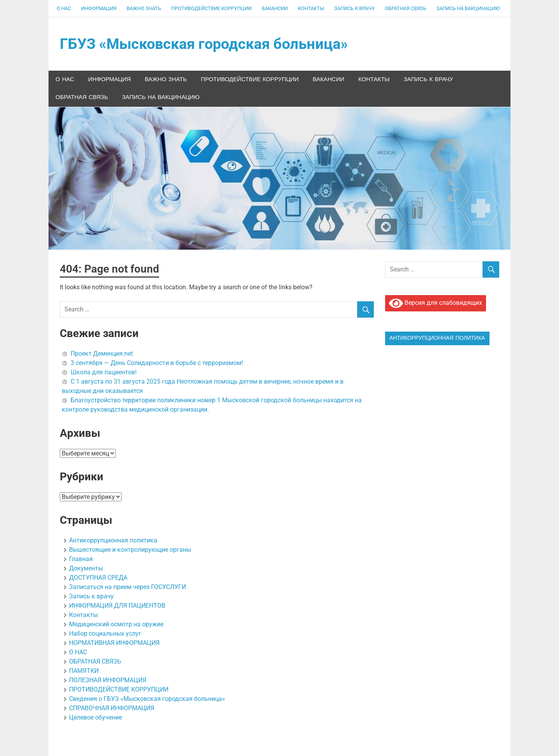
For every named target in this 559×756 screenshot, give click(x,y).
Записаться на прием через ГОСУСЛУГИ (128, 587)
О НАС (64, 8)
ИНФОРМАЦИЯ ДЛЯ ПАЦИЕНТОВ (117, 606)
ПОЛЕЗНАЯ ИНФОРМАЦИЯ (108, 680)
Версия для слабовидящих (436, 303)
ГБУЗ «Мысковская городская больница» (204, 44)
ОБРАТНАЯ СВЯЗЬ (405, 8)
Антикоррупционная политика (113, 540)
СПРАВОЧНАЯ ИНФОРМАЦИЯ (112, 708)
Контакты (311, 8)
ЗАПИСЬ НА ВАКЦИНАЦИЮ (468, 8)
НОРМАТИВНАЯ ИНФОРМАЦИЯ (114, 643)
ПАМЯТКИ (84, 671)
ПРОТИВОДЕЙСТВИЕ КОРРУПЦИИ (211, 8)
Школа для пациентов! (104, 372)
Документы (86, 568)
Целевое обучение (95, 717)
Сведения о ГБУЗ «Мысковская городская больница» (147, 699)
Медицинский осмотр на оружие (116, 624)
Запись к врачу (354, 8)
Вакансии (275, 8)
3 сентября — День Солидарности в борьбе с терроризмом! (157, 363)
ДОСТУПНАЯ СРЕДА (98, 578)
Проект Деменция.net (102, 354)
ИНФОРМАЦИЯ (99, 8)
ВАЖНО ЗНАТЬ (144, 8)
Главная (81, 559)
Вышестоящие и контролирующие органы (130, 550)
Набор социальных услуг (105, 633)
